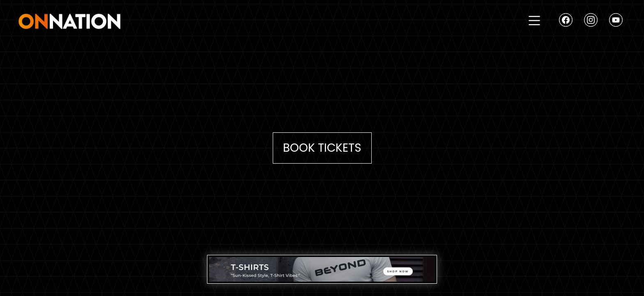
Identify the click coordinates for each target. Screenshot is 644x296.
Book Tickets (322, 148)
